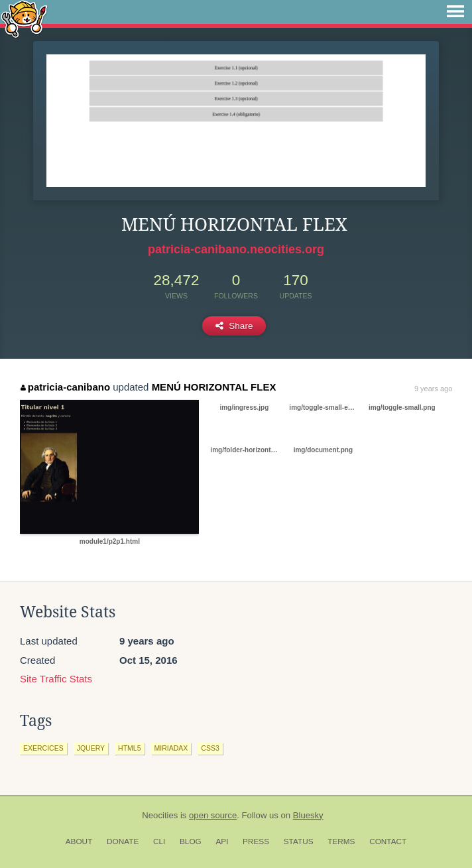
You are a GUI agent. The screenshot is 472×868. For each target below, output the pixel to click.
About (79, 841)
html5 (129, 748)
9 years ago (433, 389)
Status (299, 841)
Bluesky (308, 815)
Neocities (160, 815)
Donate (123, 841)
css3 (210, 748)
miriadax (171, 748)
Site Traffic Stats (56, 679)
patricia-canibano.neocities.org (236, 249)
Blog (191, 841)
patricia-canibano (65, 387)
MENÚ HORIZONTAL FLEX (214, 387)
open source (213, 815)
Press (256, 841)
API (222, 841)
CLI (159, 841)
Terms (341, 841)
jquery (91, 748)
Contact (388, 841)
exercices (43, 748)
